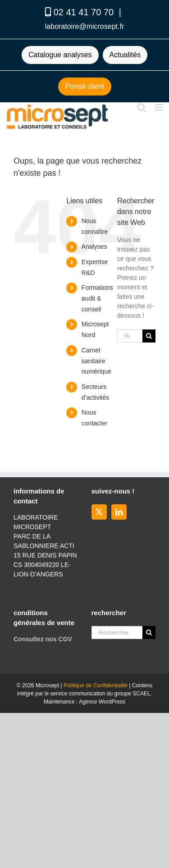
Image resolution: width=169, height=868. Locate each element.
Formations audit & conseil (97, 298)
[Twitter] (99, 512)
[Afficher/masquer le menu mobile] (160, 107)
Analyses (94, 247)
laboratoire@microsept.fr (84, 26)
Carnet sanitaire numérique (96, 361)
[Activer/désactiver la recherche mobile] (142, 107)
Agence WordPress (102, 702)
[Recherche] (149, 336)
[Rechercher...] (130, 336)
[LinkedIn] (119, 512)
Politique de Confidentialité (96, 685)
